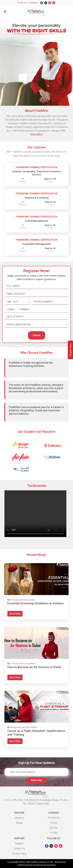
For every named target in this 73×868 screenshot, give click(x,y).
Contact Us (19, 849)
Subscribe (36, 780)
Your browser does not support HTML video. (35, 514)
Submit (37, 335)
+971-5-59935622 (31, 3)
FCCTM (54, 828)
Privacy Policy (19, 854)
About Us (19, 818)
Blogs (19, 823)
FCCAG (54, 823)
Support (19, 843)
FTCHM (54, 833)
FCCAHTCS (54, 818)
